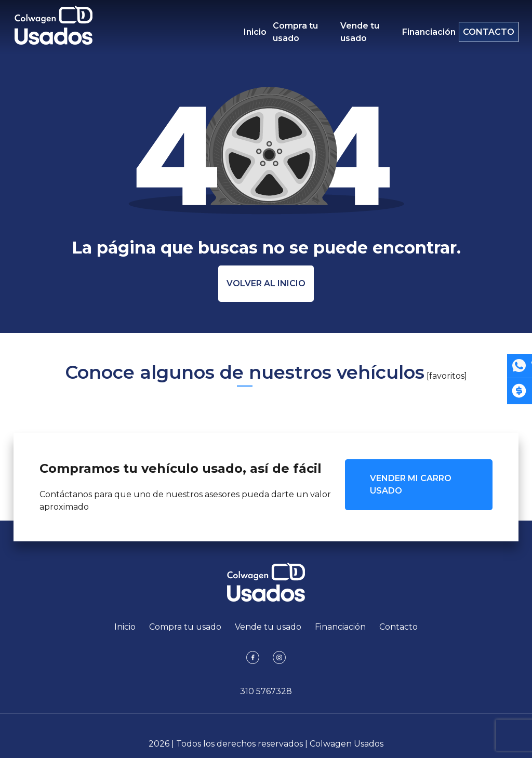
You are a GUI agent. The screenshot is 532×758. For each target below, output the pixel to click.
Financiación (418, 32)
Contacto (483, 32)
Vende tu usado (355, 32)
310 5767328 (266, 691)
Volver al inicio (266, 283)
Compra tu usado (295, 32)
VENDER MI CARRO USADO (411, 484)
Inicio (255, 32)
